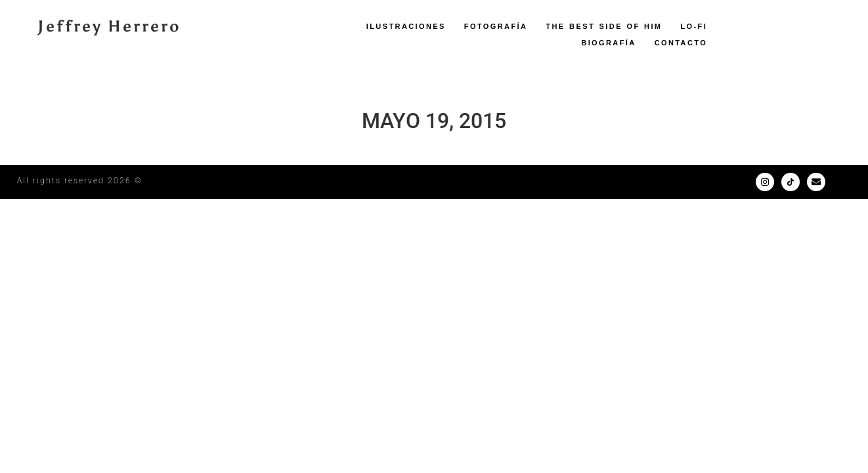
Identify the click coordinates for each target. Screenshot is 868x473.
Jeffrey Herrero (109, 26)
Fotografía (496, 26)
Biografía (608, 43)
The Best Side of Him (604, 26)
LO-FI (694, 26)
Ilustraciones (406, 26)
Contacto (681, 43)
